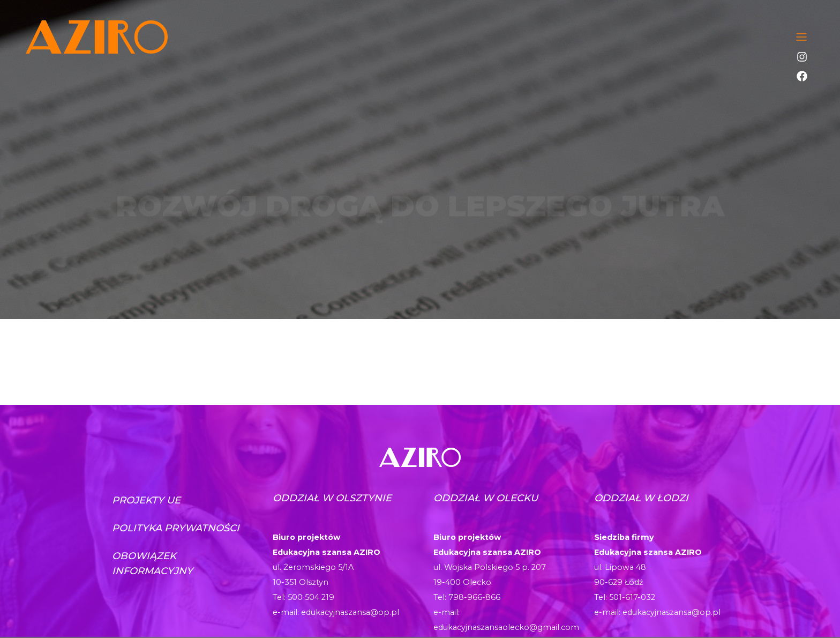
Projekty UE (146, 500)
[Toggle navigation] (801, 37)
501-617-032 (632, 597)
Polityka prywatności (176, 528)
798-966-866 (474, 597)
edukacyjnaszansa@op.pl (350, 612)
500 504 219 (311, 597)
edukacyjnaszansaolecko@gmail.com (506, 627)
